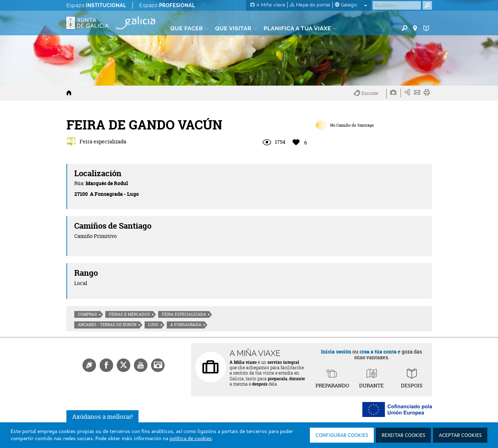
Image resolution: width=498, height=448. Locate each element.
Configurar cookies (342, 436)
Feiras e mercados (129, 314)
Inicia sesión (336, 352)
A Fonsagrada (186, 325)
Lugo (153, 325)
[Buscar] (397, 5)
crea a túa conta (378, 352)
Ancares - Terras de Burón (107, 325)
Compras (87, 314)
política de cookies (191, 439)
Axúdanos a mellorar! (102, 416)
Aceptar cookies (460, 436)
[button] (370, 94)
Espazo (96, 5)
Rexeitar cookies (403, 436)
